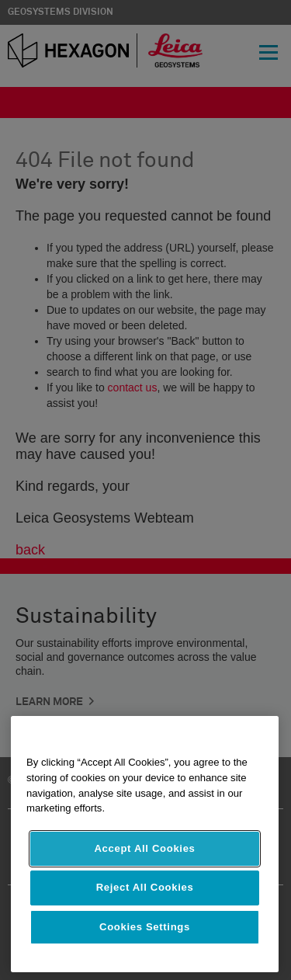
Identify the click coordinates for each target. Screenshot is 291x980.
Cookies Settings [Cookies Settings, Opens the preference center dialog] (145, 927)
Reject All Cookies (145, 887)
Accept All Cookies (144, 848)
